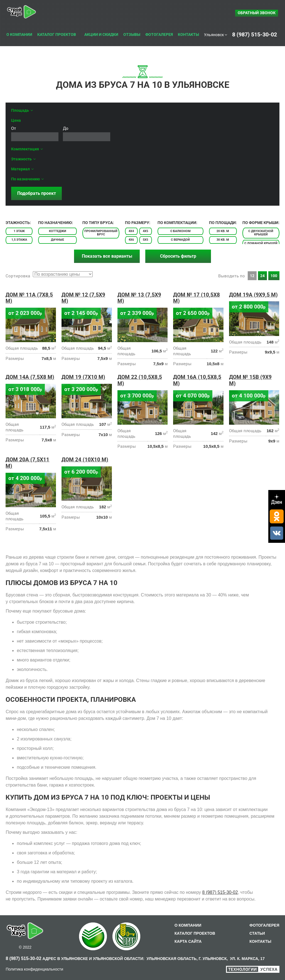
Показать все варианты (107, 256)
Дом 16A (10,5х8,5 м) (197, 380)
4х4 (131, 231)
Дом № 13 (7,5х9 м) (139, 298)
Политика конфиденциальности (34, 969)
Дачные (57, 240)
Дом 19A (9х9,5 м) (253, 295)
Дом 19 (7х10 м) (83, 377)
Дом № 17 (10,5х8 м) (196, 298)
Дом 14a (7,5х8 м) (30, 377)
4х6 (131, 240)
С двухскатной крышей (261, 233)
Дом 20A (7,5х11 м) (27, 463)
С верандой (180, 240)
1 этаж (19, 231)
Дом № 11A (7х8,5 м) (29, 298)
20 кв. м (223, 231)
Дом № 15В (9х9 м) (250, 380)
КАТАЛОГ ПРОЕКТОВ (195, 933)
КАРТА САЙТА (188, 941)
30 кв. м (223, 240)
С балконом (180, 231)
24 (262, 276)
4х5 (145, 231)
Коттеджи (58, 231)
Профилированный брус (101, 233)
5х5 (145, 240)
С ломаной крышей (261, 243)
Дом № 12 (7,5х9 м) (83, 298)
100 (274, 276)
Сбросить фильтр (178, 256)
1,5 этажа (19, 240)
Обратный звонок (257, 13)
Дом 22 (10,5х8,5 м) (140, 380)
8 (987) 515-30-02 (220, 892)
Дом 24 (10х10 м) (85, 460)
